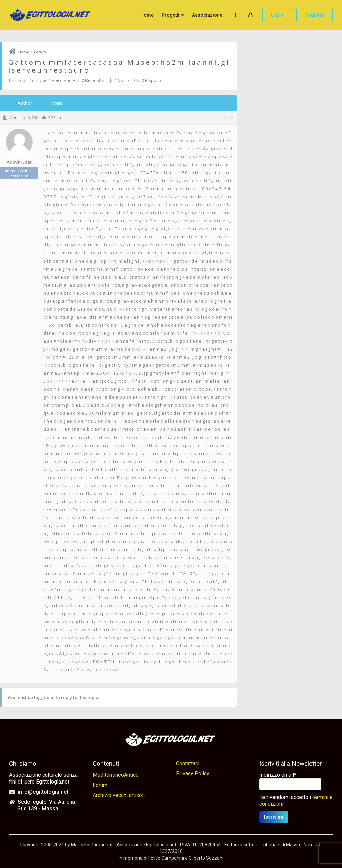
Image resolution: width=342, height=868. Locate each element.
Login (277, 15)
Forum (40, 52)
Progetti (170, 15)
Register (315, 15)
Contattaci (188, 764)
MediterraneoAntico (116, 775)
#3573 (227, 118)
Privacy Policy (193, 774)
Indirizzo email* (278, 775)
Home (147, 15)
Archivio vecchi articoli (119, 795)
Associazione (207, 15)
